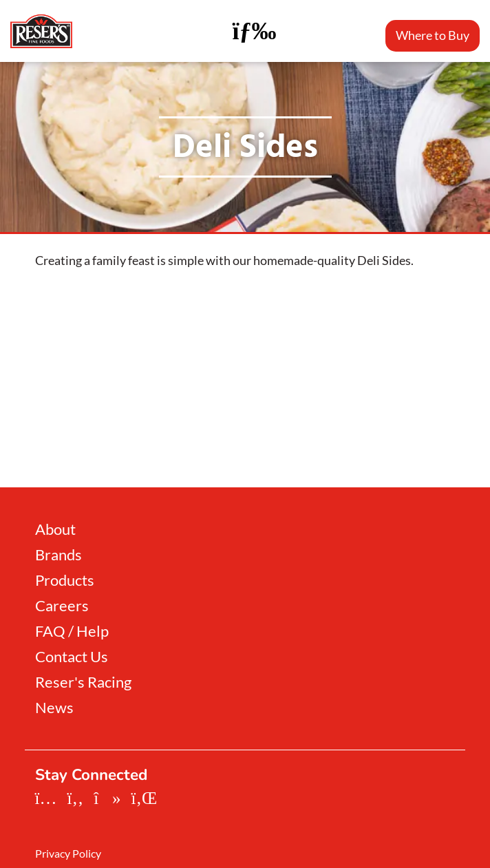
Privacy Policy (68, 854)
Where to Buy (433, 35)
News (54, 708)
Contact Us (72, 657)
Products (65, 580)
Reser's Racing (83, 682)
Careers (62, 606)
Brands (58, 555)
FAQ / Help (72, 631)
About (55, 529)
